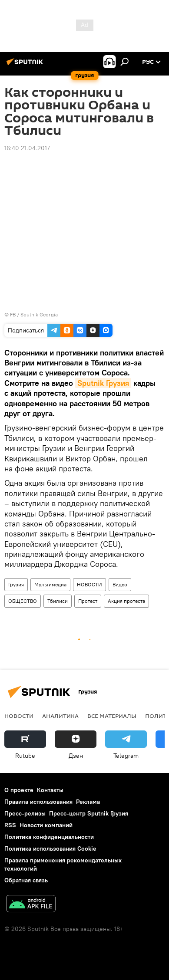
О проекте (19, 790)
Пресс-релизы (25, 813)
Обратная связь (26, 880)
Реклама (88, 802)
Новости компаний (46, 825)
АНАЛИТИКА (60, 716)
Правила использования (38, 802)
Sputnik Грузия (103, 383)
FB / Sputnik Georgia (34, 314)
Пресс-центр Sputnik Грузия (89, 813)
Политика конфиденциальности (49, 837)
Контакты (50, 790)
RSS (10, 825)
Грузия (16, 584)
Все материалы (112, 716)
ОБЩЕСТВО (23, 601)
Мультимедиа (50, 584)
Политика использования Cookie (50, 848)
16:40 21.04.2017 (27, 148)
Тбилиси (58, 601)
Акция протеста (126, 601)
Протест (88, 601)
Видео (120, 584)
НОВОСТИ (89, 584)
